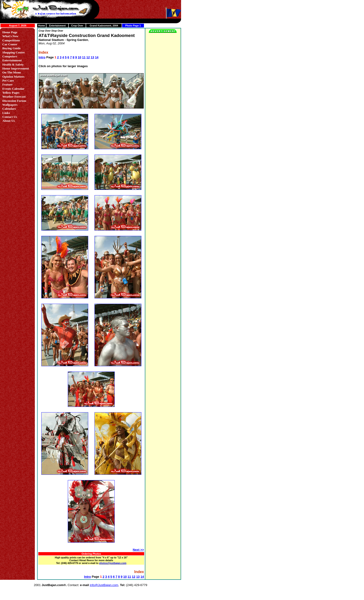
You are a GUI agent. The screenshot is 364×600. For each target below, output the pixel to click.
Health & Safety (13, 64)
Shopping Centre (13, 52)
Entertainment (57, 26)
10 (80, 57)
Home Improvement (16, 68)
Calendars (9, 109)
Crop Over (77, 26)
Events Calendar (13, 89)
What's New (10, 36)
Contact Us (10, 117)
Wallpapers (10, 105)
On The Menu (12, 72)
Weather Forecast (14, 97)
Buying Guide (11, 48)
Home (42, 26)
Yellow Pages (11, 93)
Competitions (11, 40)
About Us (9, 121)
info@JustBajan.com (104, 585)
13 (93, 57)
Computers (10, 56)
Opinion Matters (13, 77)
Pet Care (8, 81)
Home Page (10, 32)
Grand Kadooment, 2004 (104, 26)
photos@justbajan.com (113, 563)
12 (88, 57)
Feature (7, 84)
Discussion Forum (14, 101)
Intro (42, 57)
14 (97, 57)
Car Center (10, 44)
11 (84, 57)
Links (6, 113)
